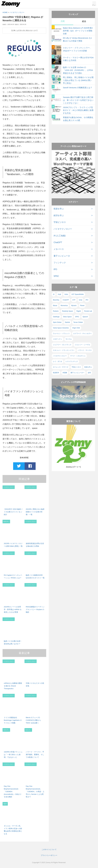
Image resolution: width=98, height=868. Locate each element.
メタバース (59, 249)
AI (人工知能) (60, 236)
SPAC (56, 276)
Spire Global (57, 322)
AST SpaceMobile (78, 294)
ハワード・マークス (85, 350)
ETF (74, 300)
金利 (89, 373)
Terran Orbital (78, 322)
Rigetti (79, 311)
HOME (5, 12)
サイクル (69, 339)
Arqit (59, 294)
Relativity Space (68, 311)
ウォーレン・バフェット (61, 333)
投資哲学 (56, 373)
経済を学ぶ (59, 215)
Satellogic (56, 317)
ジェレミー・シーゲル (82, 345)
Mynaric (74, 306)
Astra (66, 294)
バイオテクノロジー (17, 12)
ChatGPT (58, 242)
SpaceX (85, 317)
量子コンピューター (77, 373)
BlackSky (56, 300)
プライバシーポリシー (49, 855)
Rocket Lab (88, 311)
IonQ (81, 300)
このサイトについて (49, 850)
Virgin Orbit (76, 328)
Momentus (64, 306)
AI (54, 294)
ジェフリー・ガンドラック (62, 345)
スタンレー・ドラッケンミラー (64, 350)
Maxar (55, 306)
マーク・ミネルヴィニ (78, 356)
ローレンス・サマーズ (61, 367)
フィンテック (60, 263)
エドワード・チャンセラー (82, 333)
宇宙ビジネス (60, 222)
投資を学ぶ (59, 209)
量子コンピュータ (62, 256)
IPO (55, 269)
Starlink (67, 322)
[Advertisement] (73, 131)
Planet (82, 306)
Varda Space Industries (61, 328)
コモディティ (58, 339)
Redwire (56, 311)
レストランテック (72, 361)
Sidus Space (67, 317)
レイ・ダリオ (58, 361)
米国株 (65, 373)
